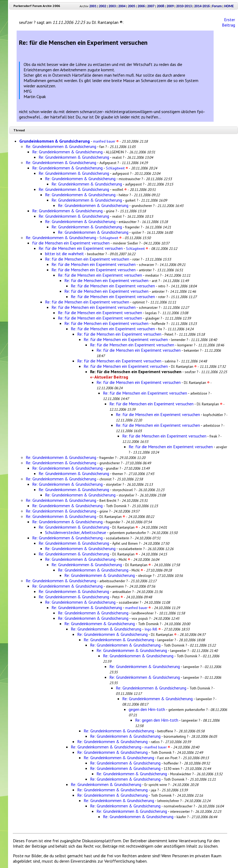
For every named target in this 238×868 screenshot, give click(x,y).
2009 (170, 6)
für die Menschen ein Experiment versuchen (71, 243)
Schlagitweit (117, 168)
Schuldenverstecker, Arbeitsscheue (76, 532)
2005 (131, 6)
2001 (93, 6)
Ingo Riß (153, 629)
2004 (122, 6)
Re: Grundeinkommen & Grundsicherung (61, 146)
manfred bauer (106, 141)
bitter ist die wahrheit (64, 254)
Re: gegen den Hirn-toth (157, 720)
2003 (112, 6)
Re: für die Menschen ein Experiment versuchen (81, 248)
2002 (103, 6)
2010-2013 (184, 6)
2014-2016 (202, 6)
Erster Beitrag (228, 22)
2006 (141, 6)
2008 (160, 6)
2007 (151, 6)
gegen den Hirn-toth (147, 709)
